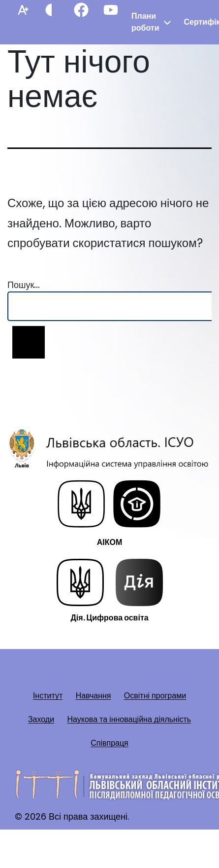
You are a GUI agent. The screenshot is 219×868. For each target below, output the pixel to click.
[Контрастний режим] (52, 10)
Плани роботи (145, 22)
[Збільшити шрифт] (22, 10)
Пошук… (24, 285)
